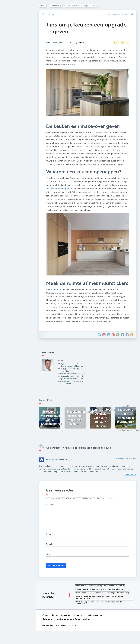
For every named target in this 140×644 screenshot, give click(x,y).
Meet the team (14, 114)
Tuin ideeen (12, 54)
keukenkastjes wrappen (73, 191)
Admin (83, 43)
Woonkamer (12, 41)
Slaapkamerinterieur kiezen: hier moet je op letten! (101, 599)
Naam (51, 543)
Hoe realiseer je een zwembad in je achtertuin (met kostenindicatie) (101, 607)
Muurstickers (59, 299)
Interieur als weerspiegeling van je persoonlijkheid (101, 595)
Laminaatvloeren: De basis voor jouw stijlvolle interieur (103, 602)
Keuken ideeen (58, 6)
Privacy (12, 126)
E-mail (52, 553)
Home (45, 6)
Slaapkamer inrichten (17, 47)
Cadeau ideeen (14, 85)
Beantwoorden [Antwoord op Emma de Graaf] (130, 484)
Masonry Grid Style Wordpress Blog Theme (60, 639)
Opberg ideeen (14, 73)
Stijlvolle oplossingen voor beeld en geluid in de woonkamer (100, 612)
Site (50, 564)
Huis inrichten (13, 79)
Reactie (52, 514)
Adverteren (13, 122)
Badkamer (11, 66)
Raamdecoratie (14, 60)
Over (11, 110)
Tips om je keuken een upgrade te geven (88, 28)
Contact (12, 118)
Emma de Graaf (55, 469)
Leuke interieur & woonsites (20, 130)
